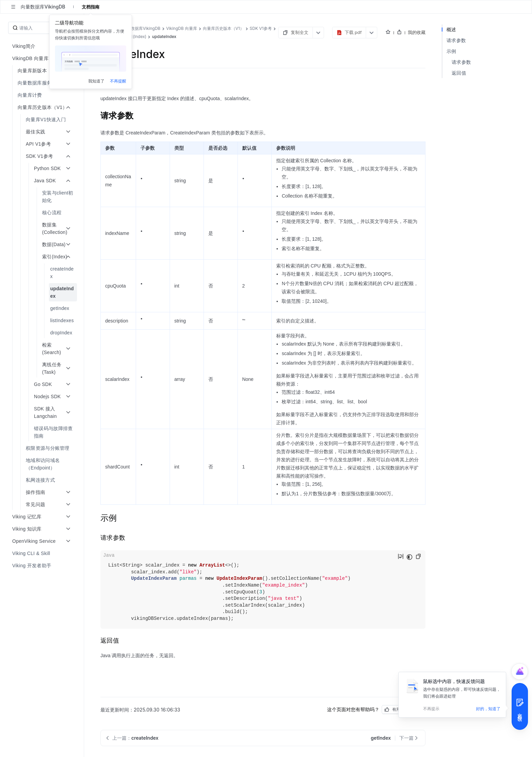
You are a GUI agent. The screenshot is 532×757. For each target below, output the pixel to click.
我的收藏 (417, 32)
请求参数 (456, 40)
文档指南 (91, 7)
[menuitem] (43, 83)
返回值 (459, 73)
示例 (451, 51)
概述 (451, 29)
